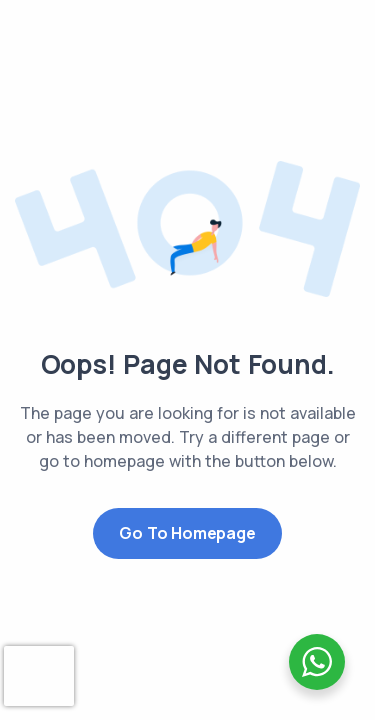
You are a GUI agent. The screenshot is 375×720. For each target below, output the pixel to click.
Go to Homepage (187, 533)
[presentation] (39, 676)
